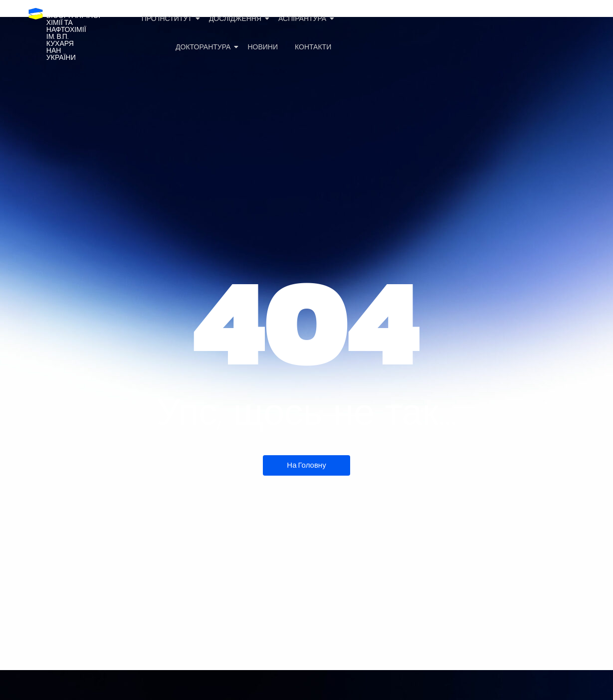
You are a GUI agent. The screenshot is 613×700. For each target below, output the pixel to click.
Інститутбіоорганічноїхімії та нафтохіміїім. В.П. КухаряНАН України (73, 33)
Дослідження (237, 19)
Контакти (313, 47)
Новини (263, 47)
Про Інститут (169, 19)
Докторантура (205, 47)
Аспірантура (304, 19)
